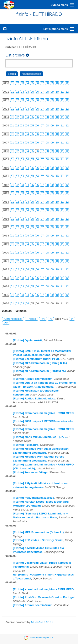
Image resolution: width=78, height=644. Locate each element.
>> (6, 323)
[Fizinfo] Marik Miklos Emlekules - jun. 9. (40, 437)
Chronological (13, 319)
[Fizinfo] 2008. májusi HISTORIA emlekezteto (43, 421)
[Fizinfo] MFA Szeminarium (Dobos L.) (38, 532)
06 (37, 83)
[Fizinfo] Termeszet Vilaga (30, 472)
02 (17, 83)
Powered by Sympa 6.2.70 (42, 638)
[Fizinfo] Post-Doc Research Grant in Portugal (44, 597)
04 (27, 83)
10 (57, 83)
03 (22, 83)
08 (47, 83)
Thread (32, 319)
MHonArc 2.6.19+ (42, 622)
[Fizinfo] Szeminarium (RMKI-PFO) (36, 359)
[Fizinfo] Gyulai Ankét (27, 340)
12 (67, 83)
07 (42, 83)
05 (32, 83)
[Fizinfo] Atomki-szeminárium (33, 379)
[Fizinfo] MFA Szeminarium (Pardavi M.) (39, 371)
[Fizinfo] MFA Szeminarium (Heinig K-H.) (40, 363)
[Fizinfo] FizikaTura (26, 445)
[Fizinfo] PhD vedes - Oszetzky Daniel (38, 540)
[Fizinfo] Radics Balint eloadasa (34, 399)
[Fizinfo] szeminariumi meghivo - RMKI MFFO (43, 413)
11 (62, 83)
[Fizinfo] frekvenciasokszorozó (34, 498)
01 (12, 83)
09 (52, 83)
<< (43, 319)
